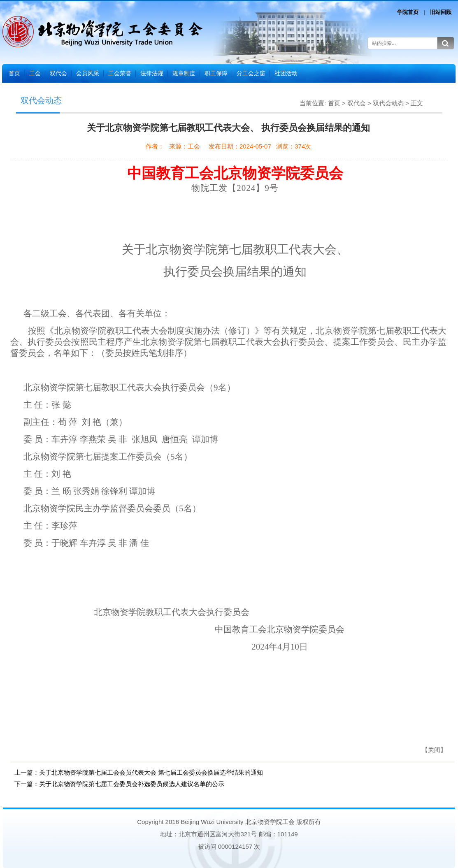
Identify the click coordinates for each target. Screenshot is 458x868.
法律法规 (152, 73)
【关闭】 (434, 750)
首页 (14, 73)
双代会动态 (388, 103)
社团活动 (286, 73)
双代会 (58, 73)
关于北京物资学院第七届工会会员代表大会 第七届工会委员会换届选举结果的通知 (151, 772)
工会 (35, 73)
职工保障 (216, 73)
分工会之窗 (251, 73)
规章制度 (184, 73)
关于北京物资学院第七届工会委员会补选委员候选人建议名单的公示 (132, 784)
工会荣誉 (120, 73)
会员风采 (88, 73)
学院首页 (408, 12)
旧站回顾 (441, 12)
